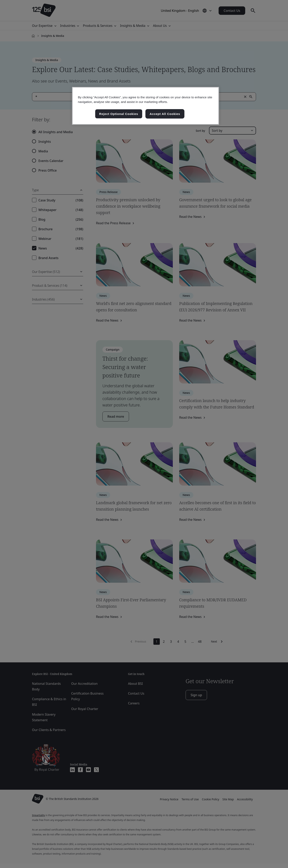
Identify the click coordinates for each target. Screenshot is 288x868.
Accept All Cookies (165, 114)
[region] (145, 106)
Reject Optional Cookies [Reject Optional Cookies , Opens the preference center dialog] (119, 114)
